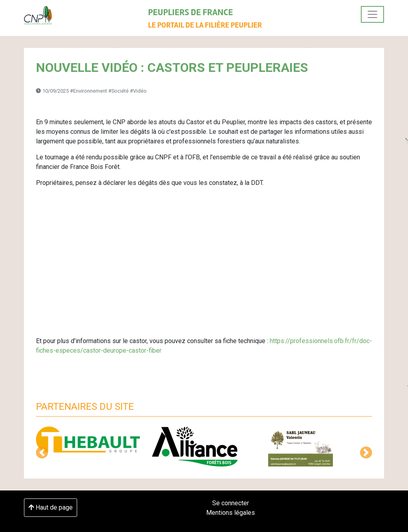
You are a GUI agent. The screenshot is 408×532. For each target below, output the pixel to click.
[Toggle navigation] (372, 14)
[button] (42, 453)
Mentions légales (231, 513)
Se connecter (231, 503)
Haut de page (51, 507)
